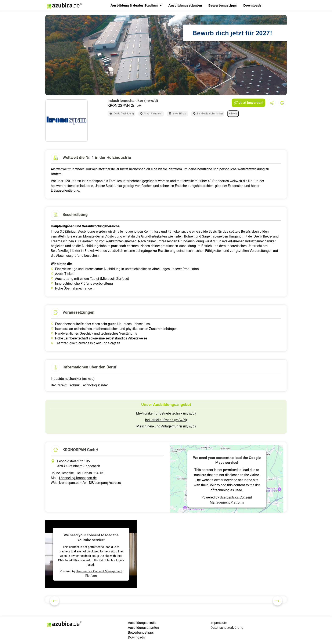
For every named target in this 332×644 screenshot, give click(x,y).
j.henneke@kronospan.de (78, 478)
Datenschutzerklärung (227, 628)
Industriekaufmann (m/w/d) (166, 420)
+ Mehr (233, 114)
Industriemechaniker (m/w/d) (73, 379)
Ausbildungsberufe (142, 623)
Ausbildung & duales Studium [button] (135, 5)
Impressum (219, 623)
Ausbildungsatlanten (185, 5)
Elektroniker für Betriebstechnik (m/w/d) (166, 413)
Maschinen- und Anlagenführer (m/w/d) (166, 426)
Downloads (252, 5)
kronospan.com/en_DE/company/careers (90, 483)
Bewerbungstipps (223, 5)
